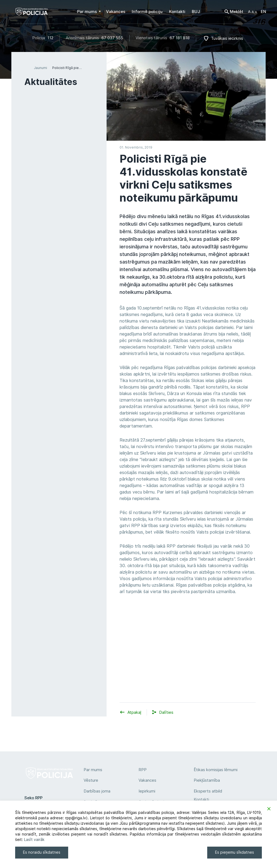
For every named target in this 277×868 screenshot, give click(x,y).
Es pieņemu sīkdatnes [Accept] (235, 852)
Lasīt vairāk (34, 840)
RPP (143, 770)
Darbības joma (97, 791)
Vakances (147, 780)
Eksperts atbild (208, 791)
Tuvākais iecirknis (227, 38)
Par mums (93, 770)
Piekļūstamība (207, 780)
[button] (252, 12)
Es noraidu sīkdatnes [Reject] (42, 852)
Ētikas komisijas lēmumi (216, 770)
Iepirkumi (147, 791)
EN (263, 12)
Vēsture (91, 780)
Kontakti (201, 800)
